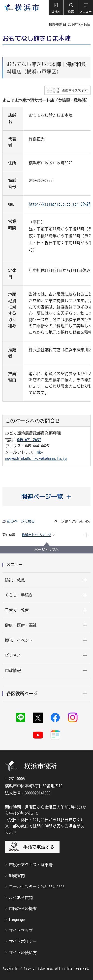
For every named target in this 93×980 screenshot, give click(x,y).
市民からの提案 (23, 908)
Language (17, 920)
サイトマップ (21, 931)
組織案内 (17, 876)
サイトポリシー (23, 941)
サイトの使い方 (23, 953)
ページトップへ (47, 550)
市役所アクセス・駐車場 (31, 865)
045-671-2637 (29, 440)
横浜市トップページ (36, 535)
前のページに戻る (21, 521)
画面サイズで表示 (75, 90)
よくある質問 (21, 898)
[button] (56, 7)
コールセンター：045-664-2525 (37, 887)
